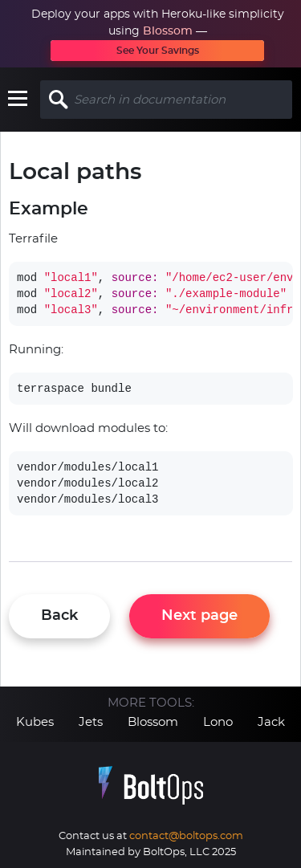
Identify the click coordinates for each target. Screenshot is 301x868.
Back (59, 616)
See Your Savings (158, 51)
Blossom (168, 31)
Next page (199, 616)
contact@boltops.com (186, 836)
